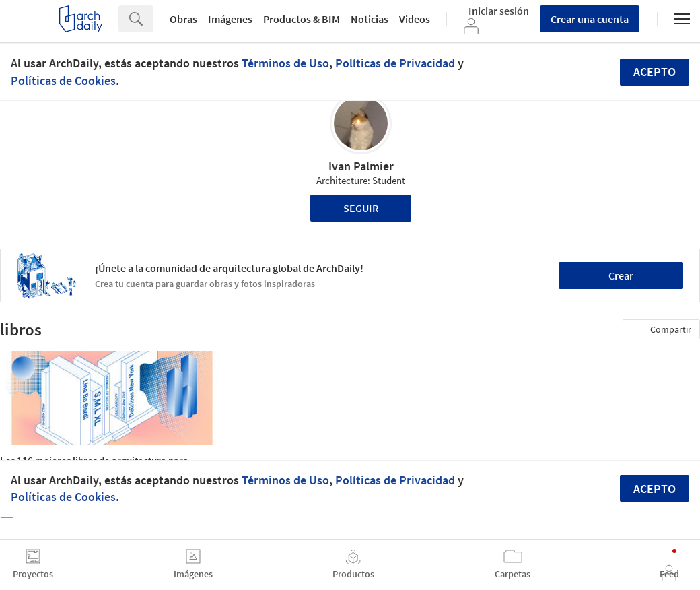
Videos (415, 19)
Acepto (655, 72)
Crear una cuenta (590, 19)
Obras (183, 19)
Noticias (370, 19)
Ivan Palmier (361, 166)
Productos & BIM (302, 19)
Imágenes (230, 19)
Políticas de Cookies (63, 80)
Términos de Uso (285, 63)
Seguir (361, 208)
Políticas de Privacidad (395, 63)
